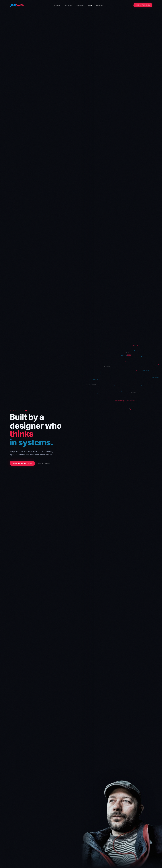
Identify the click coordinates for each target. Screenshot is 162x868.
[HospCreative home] (17, 5)
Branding (57, 5)
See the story (44, 463)
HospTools (100, 5)
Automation (80, 5)
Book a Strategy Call (22, 463)
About (90, 5)
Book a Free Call (143, 5)
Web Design (68, 5)
